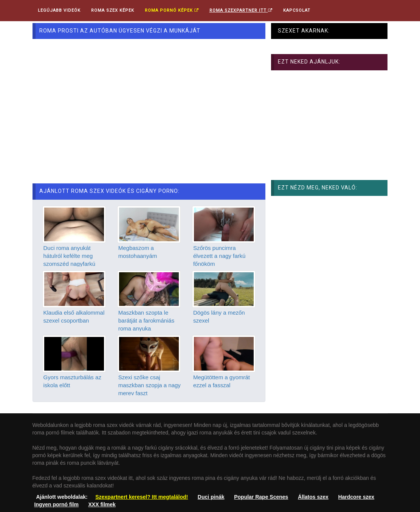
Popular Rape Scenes (261, 497)
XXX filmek (102, 504)
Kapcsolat (297, 10)
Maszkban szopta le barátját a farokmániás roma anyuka (146, 321)
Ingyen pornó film (57, 504)
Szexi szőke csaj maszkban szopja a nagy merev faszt (150, 385)
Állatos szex (313, 497)
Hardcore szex (356, 497)
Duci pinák (211, 497)
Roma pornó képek (172, 10)
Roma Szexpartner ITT (241, 10)
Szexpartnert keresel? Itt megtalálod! (142, 497)
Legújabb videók (59, 10)
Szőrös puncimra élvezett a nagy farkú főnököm (219, 256)
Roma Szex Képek (113, 10)
